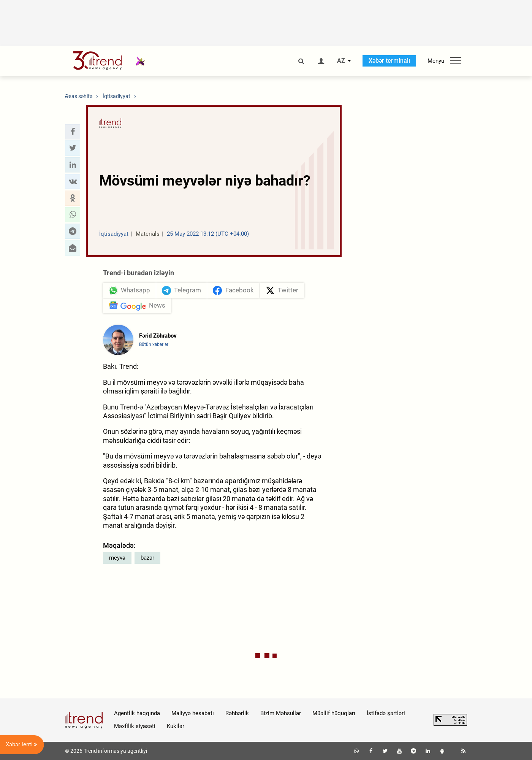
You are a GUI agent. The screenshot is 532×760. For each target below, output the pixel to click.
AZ (341, 61)
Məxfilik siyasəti (135, 727)
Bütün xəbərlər (154, 345)
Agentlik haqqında (137, 713)
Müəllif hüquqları (334, 713)
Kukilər (176, 727)
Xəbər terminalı (389, 61)
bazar (147, 558)
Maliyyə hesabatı (193, 713)
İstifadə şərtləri (386, 713)
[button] (73, 132)
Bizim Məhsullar (281, 713)
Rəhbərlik (237, 713)
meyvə (117, 558)
